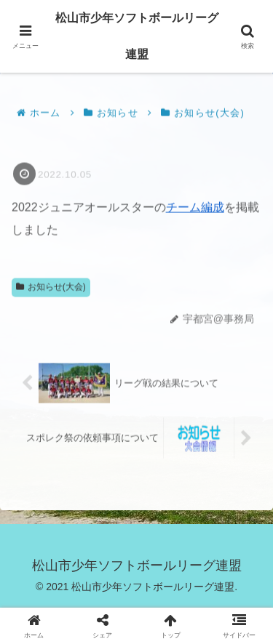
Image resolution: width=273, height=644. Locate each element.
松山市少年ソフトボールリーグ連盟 (137, 36)
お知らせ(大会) (51, 287)
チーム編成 (195, 208)
